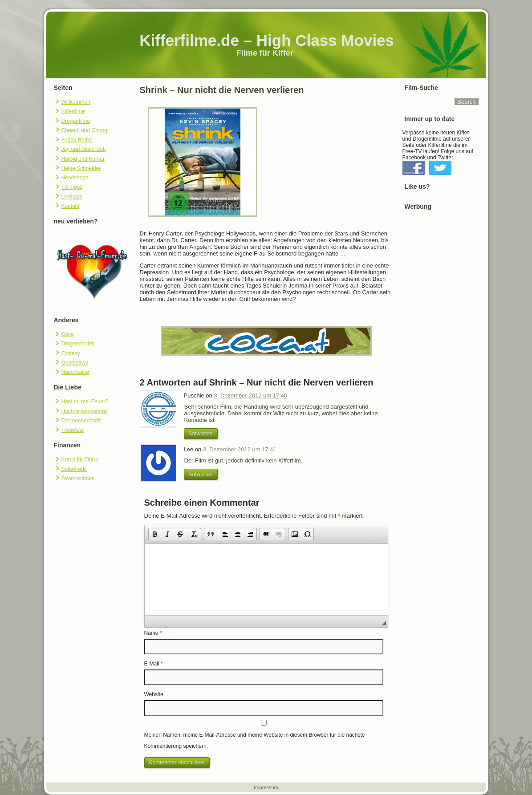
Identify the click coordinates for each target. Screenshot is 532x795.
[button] (155, 534)
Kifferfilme (73, 111)
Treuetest (73, 430)
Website (154, 694)
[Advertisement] (442, 354)
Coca (68, 334)
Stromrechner (78, 479)
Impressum (266, 787)
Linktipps (72, 197)
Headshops (75, 178)
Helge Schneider (81, 168)
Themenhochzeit (81, 421)
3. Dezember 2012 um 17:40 (250, 395)
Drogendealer (78, 344)
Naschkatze (75, 372)
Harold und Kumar (83, 159)
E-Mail (154, 664)
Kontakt (71, 206)
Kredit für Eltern (80, 459)
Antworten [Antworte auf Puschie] (201, 434)
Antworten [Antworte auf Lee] (201, 474)
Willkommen (76, 102)
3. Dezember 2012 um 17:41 (240, 449)
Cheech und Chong (84, 130)
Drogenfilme (76, 121)
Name (153, 633)
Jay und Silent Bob (84, 149)
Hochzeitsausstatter (85, 411)
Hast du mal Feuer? (85, 402)
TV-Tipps (72, 187)
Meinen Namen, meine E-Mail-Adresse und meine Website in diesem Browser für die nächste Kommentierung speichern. (255, 740)
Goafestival (75, 363)
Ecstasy (71, 353)
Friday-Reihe (77, 140)
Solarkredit (74, 469)
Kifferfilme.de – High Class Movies (267, 40)
